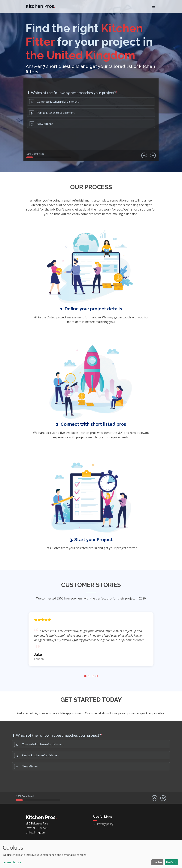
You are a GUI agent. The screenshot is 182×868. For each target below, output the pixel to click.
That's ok (171, 862)
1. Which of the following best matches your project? (72, 93)
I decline (157, 862)
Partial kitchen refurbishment (56, 112)
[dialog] (91, 854)
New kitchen (45, 124)
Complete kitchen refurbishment (58, 101)
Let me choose (12, 862)
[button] (85, 676)
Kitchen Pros (41, 6)
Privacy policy (105, 824)
